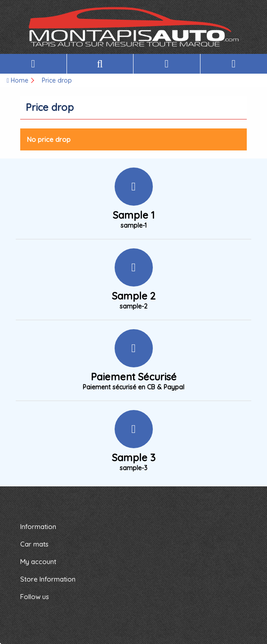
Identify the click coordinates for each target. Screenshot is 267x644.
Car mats (34, 544)
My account (38, 562)
